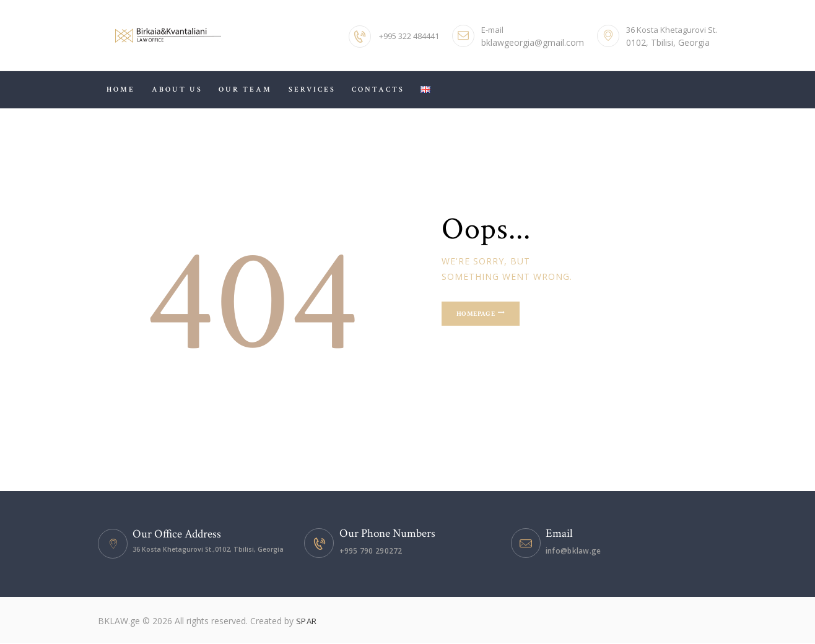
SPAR (307, 622)
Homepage (490, 317)
